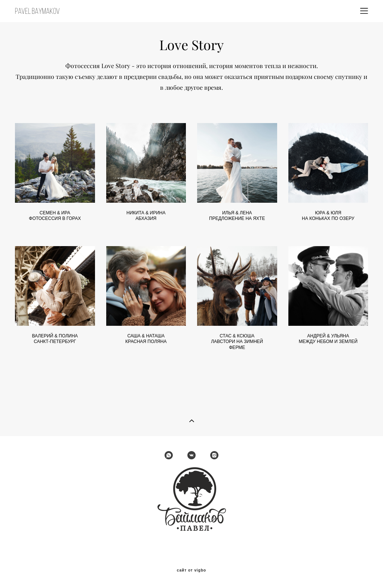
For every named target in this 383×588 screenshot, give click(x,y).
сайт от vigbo (191, 570)
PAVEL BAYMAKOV (37, 11)
